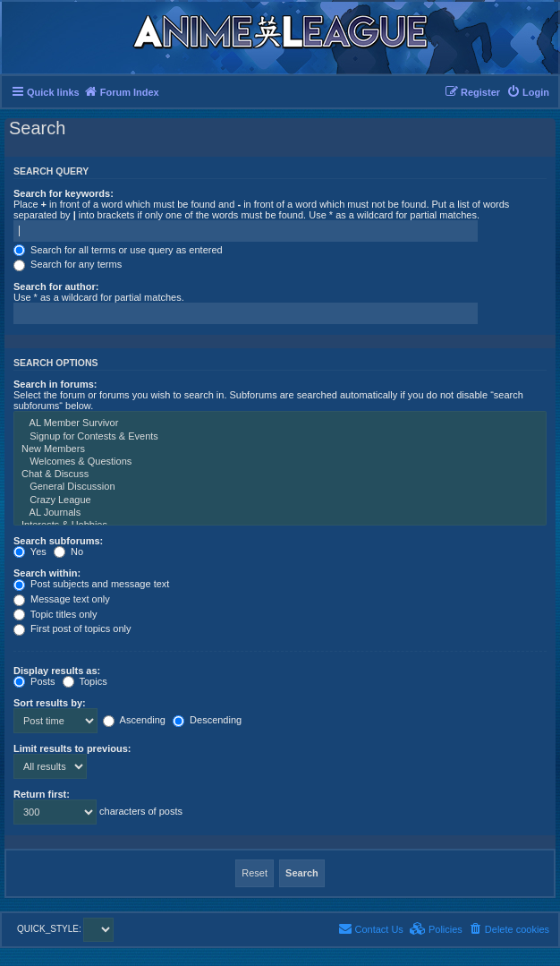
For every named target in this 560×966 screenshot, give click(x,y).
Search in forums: (55, 384)
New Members (280, 449)
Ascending (134, 720)
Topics (85, 681)
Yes (30, 551)
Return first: (42, 794)
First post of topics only (72, 628)
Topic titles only (55, 614)
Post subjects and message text (91, 584)
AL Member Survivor (280, 423)
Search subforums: (58, 541)
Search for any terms (68, 264)
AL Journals (280, 513)
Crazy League (280, 500)
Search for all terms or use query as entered (118, 250)
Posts (34, 681)
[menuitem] (528, 92)
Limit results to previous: (72, 748)
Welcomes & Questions (280, 462)
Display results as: (57, 671)
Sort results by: (50, 703)
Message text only (62, 599)
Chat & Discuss (280, 474)
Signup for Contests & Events (280, 437)
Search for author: (56, 286)
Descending (207, 720)
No (68, 551)
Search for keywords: (64, 193)
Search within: (47, 573)
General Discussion (280, 487)
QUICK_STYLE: (65, 929)
